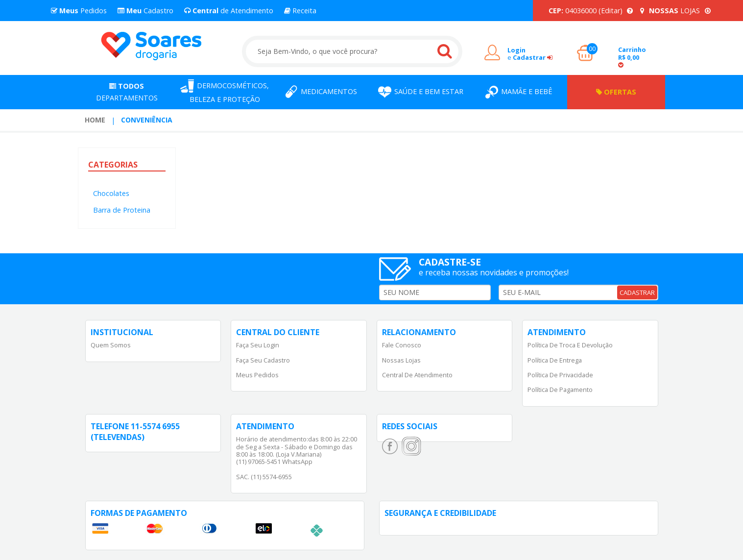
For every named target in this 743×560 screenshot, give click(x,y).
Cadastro (145, 11)
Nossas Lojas (401, 360)
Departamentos (127, 92)
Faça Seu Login (258, 345)
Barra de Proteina (122, 210)
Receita (300, 11)
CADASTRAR (637, 292)
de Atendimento (229, 11)
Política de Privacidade (560, 375)
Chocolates (111, 193)
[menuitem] (95, 120)
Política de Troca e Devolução (570, 345)
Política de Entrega (555, 360)
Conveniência (147, 120)
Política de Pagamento (560, 390)
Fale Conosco (402, 345)
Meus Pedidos (257, 375)
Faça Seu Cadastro (263, 360)
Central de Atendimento (417, 375)
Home (95, 120)
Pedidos (79, 11)
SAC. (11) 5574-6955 (264, 477)
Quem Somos (111, 345)
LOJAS (675, 11)
